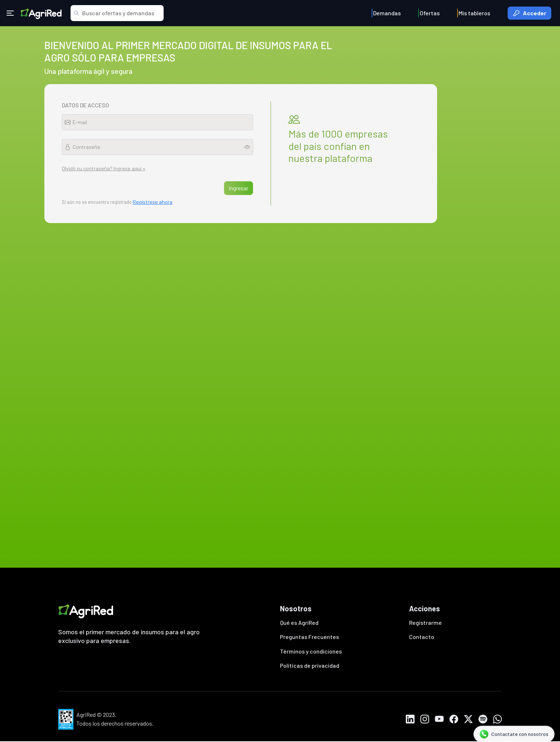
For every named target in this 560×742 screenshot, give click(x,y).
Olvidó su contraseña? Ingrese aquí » (104, 168)
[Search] (121, 13)
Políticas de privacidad (310, 666)
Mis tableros (474, 13)
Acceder (529, 13)
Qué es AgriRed (299, 622)
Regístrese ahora (153, 202)
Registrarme (425, 622)
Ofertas (430, 13)
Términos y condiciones (311, 652)
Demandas (387, 13)
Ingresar (239, 188)
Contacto (422, 637)
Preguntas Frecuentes (309, 637)
